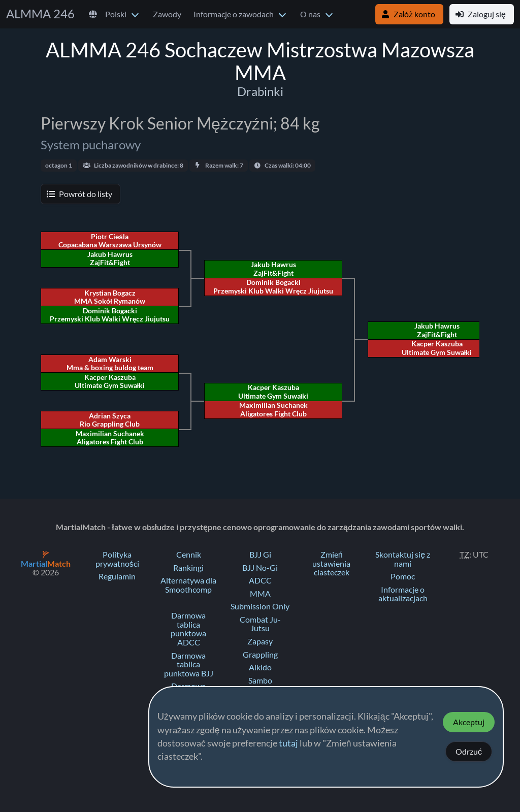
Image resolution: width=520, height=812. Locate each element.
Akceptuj (469, 722)
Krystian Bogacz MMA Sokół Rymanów (110, 297)
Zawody (167, 14)
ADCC (260, 580)
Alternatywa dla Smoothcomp (188, 585)
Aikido (260, 667)
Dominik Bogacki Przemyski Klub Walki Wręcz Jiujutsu (273, 286)
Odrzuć (469, 752)
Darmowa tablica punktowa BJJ (189, 664)
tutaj (288, 743)
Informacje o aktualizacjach (403, 594)
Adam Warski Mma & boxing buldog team (110, 364)
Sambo (260, 680)
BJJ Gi (260, 555)
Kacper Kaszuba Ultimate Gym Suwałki (437, 348)
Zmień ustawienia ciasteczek (331, 563)
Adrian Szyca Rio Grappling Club (110, 420)
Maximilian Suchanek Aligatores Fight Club (273, 409)
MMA (260, 594)
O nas (310, 14)
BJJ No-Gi (260, 568)
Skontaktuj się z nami (403, 559)
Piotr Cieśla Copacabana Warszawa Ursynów (110, 241)
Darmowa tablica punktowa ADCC (188, 629)
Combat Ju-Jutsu (260, 624)
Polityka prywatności (117, 559)
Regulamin (117, 576)
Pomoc (403, 576)
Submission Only (260, 606)
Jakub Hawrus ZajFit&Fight (437, 330)
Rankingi (188, 568)
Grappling (260, 655)
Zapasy (260, 641)
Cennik (189, 555)
